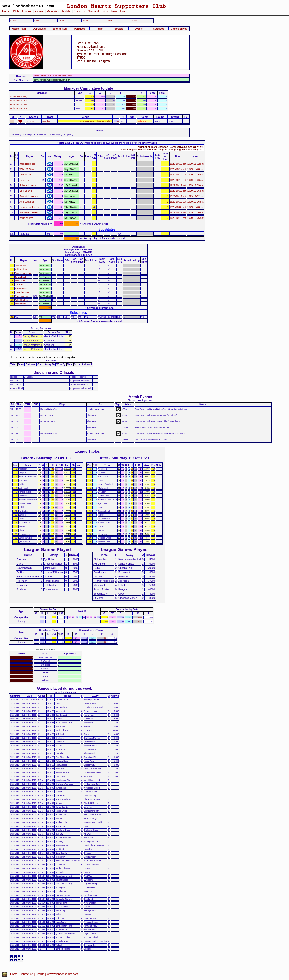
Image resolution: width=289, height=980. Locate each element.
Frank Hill (19, 285)
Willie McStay (27, 169)
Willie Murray (26, 218)
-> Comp (86, 21)
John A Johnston (28, 185)
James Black (21, 277)
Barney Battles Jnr (29, 207)
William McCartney (19, 97)
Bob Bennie (26, 191)
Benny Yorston (21, 296)
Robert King (26, 175)
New (114, 11)
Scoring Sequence (41, 328)
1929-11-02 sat (196, 164)
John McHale (21, 281)
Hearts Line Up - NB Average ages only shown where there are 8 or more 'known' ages (107, 143)
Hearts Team (19, 29)
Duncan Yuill (20, 265)
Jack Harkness (27, 164)
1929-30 (30, 121)
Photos (39, 11)
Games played (179, 29)
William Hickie (21, 269)
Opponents (39, 29)
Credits (40, 974)
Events (139, 29)
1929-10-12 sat (178, 164)
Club (16, 11)
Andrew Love (21, 288)
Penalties (80, 29)
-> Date (109, 21)
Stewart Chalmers (29, 212)
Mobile (66, 11)
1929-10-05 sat (178, 207)
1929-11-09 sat (196, 185)
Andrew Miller (27, 202)
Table (99, 29)
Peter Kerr (25, 180)
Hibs (105, 11)
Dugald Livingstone (23, 273)
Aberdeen (47, 121)
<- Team (14, 21)
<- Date (37, 21)
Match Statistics (45, 650)
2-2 (118, 121)
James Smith (21, 304)
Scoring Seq (59, 29)
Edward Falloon (22, 292)
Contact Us (27, 974)
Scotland (93, 11)
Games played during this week (65, 688)
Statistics (79, 11)
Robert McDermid (23, 300)
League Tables (87, 451)
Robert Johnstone (29, 196)
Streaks (119, 29)
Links (123, 11)
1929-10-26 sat (196, 169)
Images (27, 11)
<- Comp (62, 21)
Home (6, 11)
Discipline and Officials (54, 372)
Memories (53, 11)
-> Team (133, 21)
